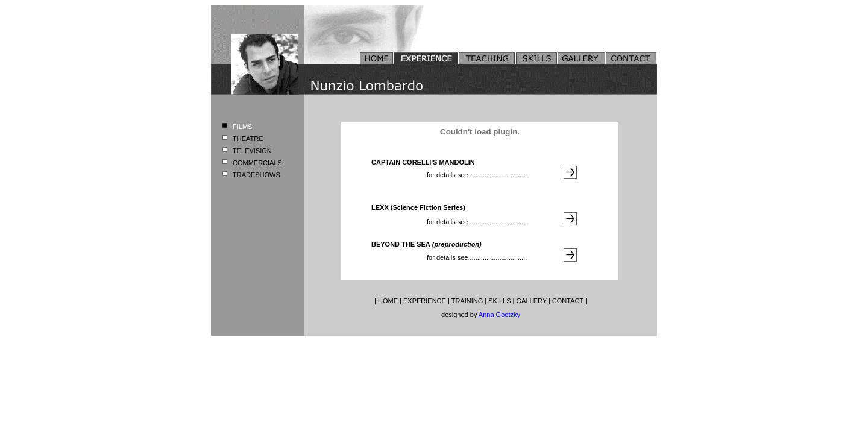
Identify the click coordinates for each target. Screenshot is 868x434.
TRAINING (467, 301)
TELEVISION (252, 151)
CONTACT (568, 301)
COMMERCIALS (257, 163)
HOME (388, 301)
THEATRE (248, 139)
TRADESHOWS (256, 175)
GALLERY (532, 301)
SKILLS (499, 301)
